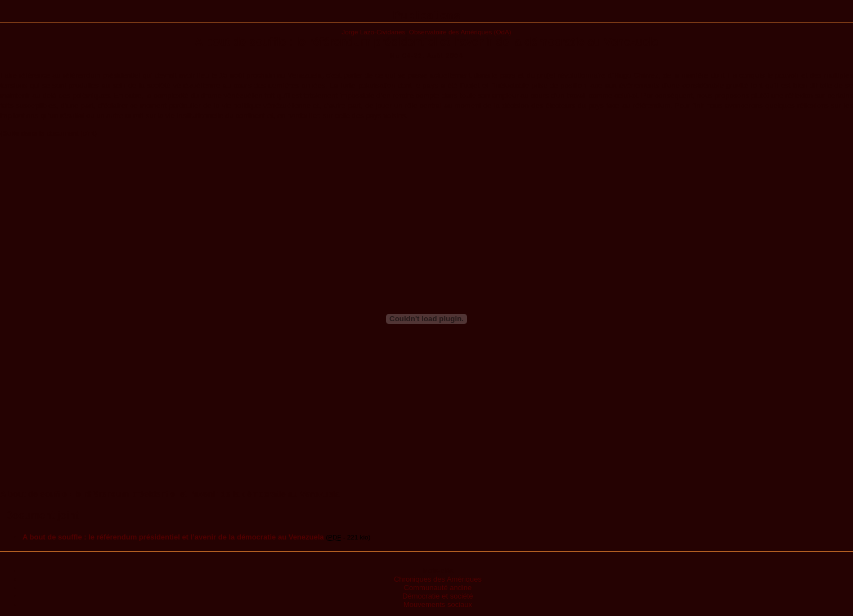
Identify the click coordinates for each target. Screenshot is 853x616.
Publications (427, 15)
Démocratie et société (438, 596)
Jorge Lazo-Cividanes (373, 32)
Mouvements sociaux (438, 604)
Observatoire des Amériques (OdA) (460, 32)
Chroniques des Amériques (438, 579)
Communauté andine (438, 588)
